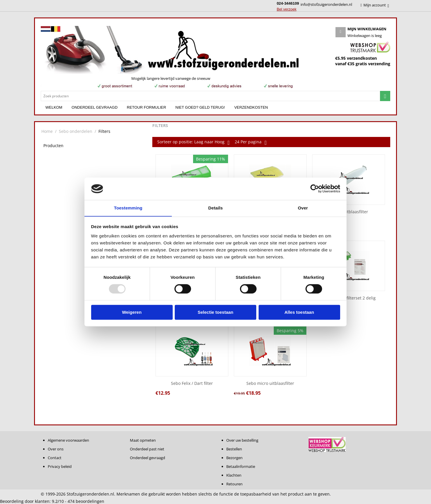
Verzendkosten (251, 107)
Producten (53, 146)
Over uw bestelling (242, 440)
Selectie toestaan (216, 312)
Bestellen (234, 449)
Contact (55, 458)
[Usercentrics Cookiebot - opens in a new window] (315, 188)
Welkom (54, 107)
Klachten (234, 475)
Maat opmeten (143, 440)
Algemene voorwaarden (68, 440)
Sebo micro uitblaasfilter (270, 384)
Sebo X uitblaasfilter (349, 212)
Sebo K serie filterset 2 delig (348, 298)
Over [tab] (303, 208)
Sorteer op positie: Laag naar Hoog (193, 142)
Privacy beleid (60, 466)
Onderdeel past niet (147, 449)
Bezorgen (234, 458)
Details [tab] (216, 208)
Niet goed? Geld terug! (200, 107)
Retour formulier (147, 107)
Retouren (234, 484)
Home (47, 131)
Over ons (56, 449)
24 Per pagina (251, 142)
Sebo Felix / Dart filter (192, 384)
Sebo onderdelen (76, 131)
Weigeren (132, 312)
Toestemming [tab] (128, 208)
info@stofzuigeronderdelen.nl (326, 4)
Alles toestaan (299, 312)
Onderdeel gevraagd (95, 107)
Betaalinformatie (241, 466)
